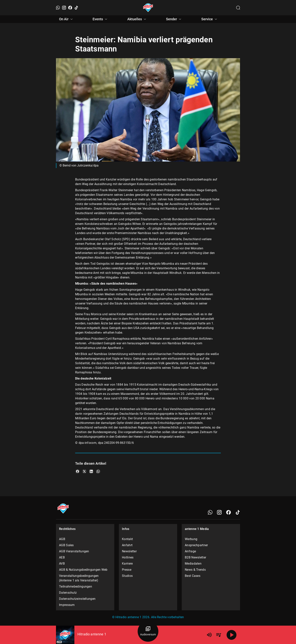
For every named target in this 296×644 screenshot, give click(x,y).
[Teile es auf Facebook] (77, 471)
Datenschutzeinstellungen (77, 599)
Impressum (67, 605)
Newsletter (129, 551)
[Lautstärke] (209, 635)
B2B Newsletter (195, 557)
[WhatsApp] (58, 8)
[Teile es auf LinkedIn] (91, 471)
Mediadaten (193, 564)
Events (100, 19)
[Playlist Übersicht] (219, 635)
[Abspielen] (232, 635)
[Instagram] (64, 8)
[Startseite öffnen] (148, 8)
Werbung (191, 539)
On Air (66, 19)
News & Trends (195, 570)
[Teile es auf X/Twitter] (84, 471)
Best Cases (193, 576)
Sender (174, 19)
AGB (62, 539)
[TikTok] (76, 8)
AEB (62, 557)
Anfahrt (127, 545)
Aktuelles (137, 19)
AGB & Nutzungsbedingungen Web (83, 570)
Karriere (127, 564)
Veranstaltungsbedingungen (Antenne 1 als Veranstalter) (79, 578)
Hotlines (128, 557)
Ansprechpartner (196, 545)
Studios (127, 576)
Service (210, 19)
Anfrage (190, 551)
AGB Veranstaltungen (74, 551)
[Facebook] (70, 8)
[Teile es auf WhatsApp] (98, 471)
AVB (62, 564)
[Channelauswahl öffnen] (238, 8)
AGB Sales (66, 545)
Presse (127, 570)
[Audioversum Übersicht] (148, 631)
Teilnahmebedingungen (76, 586)
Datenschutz (68, 593)
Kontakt (127, 539)
